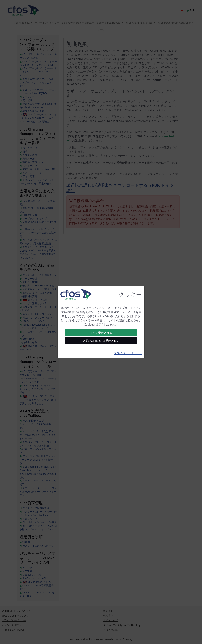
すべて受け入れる (101, 333)
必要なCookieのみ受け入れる (101, 341)
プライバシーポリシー (128, 353)
